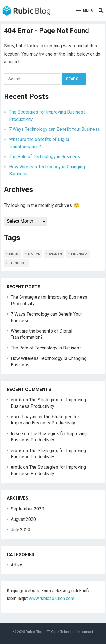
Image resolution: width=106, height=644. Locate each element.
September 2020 (27, 509)
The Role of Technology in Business (45, 157)
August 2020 (23, 519)
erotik (16, 400)
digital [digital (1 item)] (34, 254)
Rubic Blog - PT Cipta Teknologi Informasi (59, 632)
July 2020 (20, 530)
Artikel (17, 565)
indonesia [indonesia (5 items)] (79, 254)
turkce (17, 434)
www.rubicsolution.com (52, 598)
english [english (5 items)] (55, 254)
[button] (85, 11)
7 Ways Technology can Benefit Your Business (55, 129)
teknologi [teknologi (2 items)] (18, 263)
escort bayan (23, 417)
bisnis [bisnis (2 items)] (14, 254)
